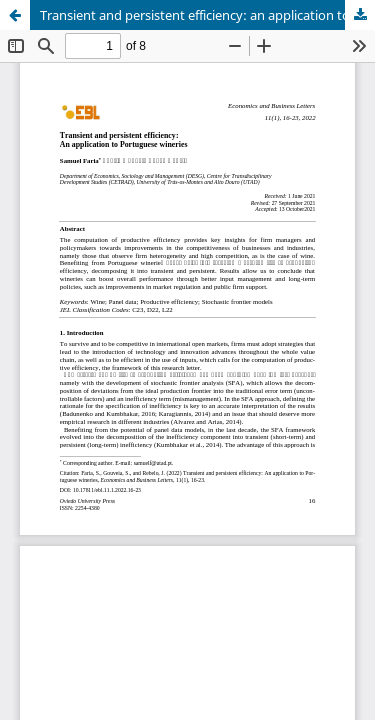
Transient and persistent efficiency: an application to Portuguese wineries (207, 15)
